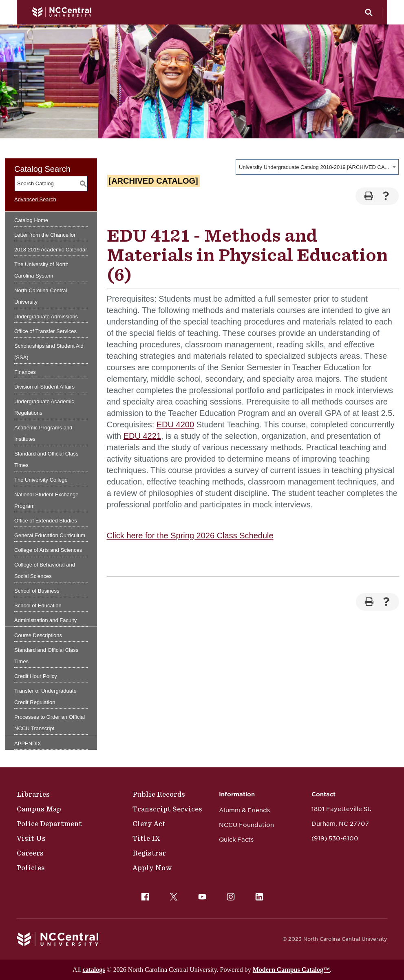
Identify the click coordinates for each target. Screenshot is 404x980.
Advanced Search (35, 199)
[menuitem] (145, 897)
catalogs (94, 970)
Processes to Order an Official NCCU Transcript (50, 723)
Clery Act (149, 824)
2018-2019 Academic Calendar (51, 250)
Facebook (143, 895)
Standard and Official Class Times (46, 459)
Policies (31, 868)
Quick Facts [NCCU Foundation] (236, 840)
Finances (25, 372)
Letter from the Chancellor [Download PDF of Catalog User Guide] (45, 235)
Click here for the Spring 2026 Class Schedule (190, 536)
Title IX (146, 838)
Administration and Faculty (45, 620)
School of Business (37, 591)
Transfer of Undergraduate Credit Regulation (45, 697)
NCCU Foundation (246, 825)
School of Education (38, 606)
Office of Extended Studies (46, 521)
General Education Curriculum (50, 535)
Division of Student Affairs (44, 387)
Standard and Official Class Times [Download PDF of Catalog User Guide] (46, 656)
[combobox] (317, 167)
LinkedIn (257, 895)
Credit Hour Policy (36, 676)
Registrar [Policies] (149, 853)
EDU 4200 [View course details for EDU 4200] (175, 424)
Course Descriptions (38, 635)
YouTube (200, 895)
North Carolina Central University (41, 296)
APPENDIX (28, 743)
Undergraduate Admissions (46, 317)
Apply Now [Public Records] (152, 868)
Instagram (229, 895)
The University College (41, 480)
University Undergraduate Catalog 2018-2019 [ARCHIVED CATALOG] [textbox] (315, 167)
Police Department (49, 824)
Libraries (33, 794)
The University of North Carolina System (41, 270)
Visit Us (31, 838)
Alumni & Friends (244, 810)
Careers (30, 853)
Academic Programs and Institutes (43, 433)
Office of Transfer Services (45, 331)
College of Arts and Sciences (48, 550)
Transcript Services (167, 809)
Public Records (159, 794)
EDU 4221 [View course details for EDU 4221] (142, 436)
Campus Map (39, 809)
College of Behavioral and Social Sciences (45, 570)
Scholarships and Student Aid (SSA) (49, 352)
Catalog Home (31, 220)
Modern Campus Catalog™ (291, 970)
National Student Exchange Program (46, 500)
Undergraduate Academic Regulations (44, 407)
